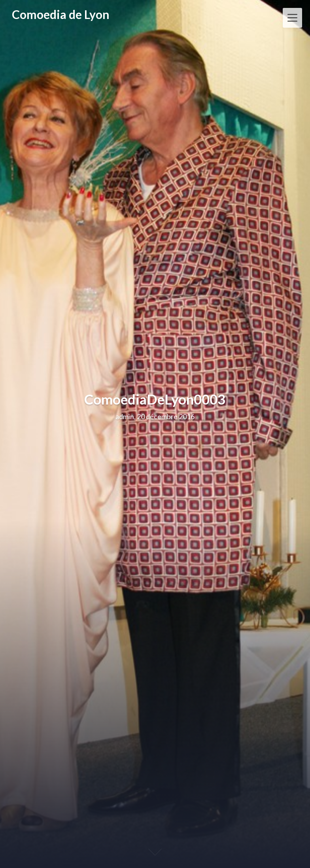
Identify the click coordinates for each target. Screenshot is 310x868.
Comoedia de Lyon (61, 15)
